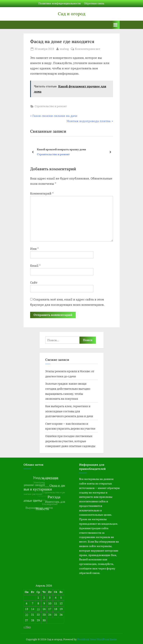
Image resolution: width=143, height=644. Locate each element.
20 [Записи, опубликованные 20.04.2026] (27, 615)
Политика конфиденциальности (60, 3)
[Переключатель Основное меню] (115, 25)
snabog (64, 49)
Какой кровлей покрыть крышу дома (62, 149)
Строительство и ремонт (51, 106)
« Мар (27, 627)
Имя (34, 249)
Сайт (34, 282)
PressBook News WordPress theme (97, 639)
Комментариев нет (88, 49)
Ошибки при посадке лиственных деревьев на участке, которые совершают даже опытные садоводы (70, 441)
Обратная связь (94, 3)
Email (35, 266)
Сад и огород (72, 14)
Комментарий (42, 193)
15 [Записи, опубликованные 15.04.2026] (38, 609)
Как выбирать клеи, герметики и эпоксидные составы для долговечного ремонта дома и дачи (69, 411)
